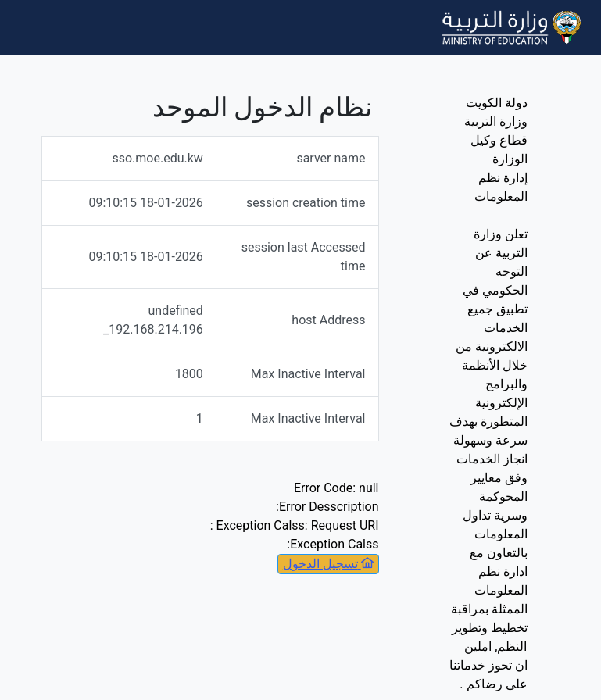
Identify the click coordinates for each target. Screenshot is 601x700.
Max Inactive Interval (308, 374)
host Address (328, 320)
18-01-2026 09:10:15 (145, 203)
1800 (189, 374)
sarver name (331, 158)
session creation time (306, 203)
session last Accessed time (304, 257)
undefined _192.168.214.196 (153, 320)
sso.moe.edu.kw (157, 158)
